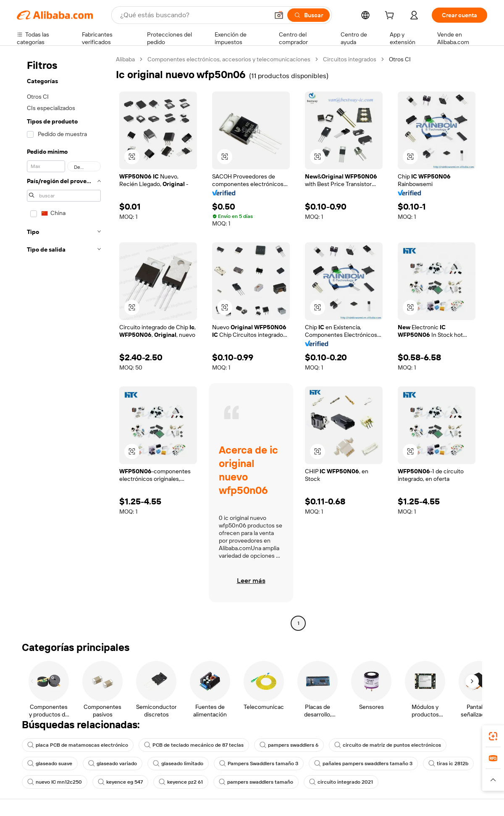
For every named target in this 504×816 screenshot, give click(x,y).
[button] (279, 15)
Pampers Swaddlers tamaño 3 (259, 764)
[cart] (391, 16)
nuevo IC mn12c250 (55, 782)
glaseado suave (50, 764)
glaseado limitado (178, 764)
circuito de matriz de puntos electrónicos (388, 745)
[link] (493, 736)
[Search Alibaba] (194, 15)
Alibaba (125, 59)
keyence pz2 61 (181, 782)
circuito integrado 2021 (341, 782)
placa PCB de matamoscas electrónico (78, 745)
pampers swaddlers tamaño (256, 782)
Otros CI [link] (400, 59)
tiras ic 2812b (448, 764)
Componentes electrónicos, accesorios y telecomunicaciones (229, 59)
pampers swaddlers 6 (289, 745)
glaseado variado (113, 764)
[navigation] (64, 342)
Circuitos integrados (350, 59)
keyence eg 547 (120, 782)
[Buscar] (308, 15)
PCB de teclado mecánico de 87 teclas (194, 745)
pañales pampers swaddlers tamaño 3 (363, 764)
